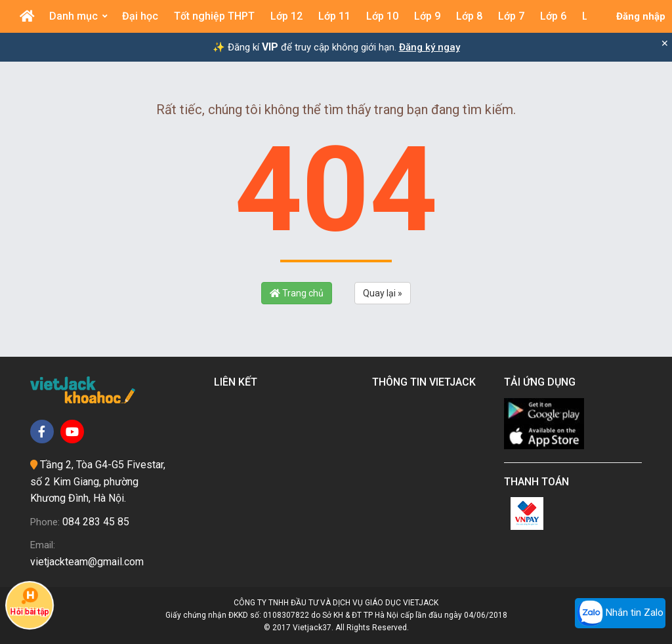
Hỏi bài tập (29, 602)
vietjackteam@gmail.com (87, 562)
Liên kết (238, 382)
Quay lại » (383, 293)
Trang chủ (297, 293)
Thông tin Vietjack (427, 382)
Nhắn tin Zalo (620, 613)
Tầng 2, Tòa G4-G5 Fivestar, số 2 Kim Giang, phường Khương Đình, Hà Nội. (98, 481)
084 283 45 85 (96, 522)
